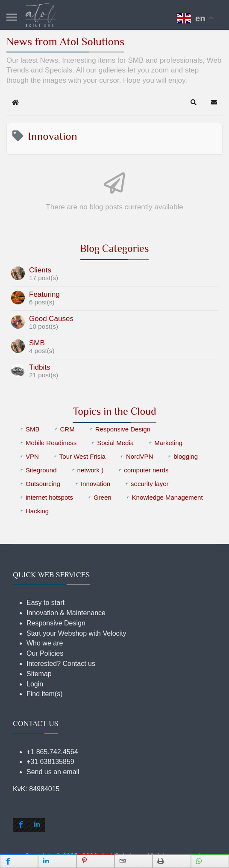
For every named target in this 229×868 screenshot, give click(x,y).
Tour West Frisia (82, 456)
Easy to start (46, 603)
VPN (32, 456)
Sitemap (39, 674)
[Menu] (12, 17)
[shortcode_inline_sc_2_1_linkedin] (37, 825)
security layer (150, 484)
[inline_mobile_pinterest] (95, 861)
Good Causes (51, 319)
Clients (40, 270)
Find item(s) (44, 694)
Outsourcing (43, 484)
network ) (91, 470)
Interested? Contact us (61, 664)
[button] (194, 102)
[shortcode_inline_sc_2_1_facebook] (21, 825)
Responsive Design (123, 429)
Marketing (168, 443)
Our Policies (45, 653)
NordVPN (139, 456)
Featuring (44, 294)
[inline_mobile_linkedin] (57, 861)
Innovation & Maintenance (66, 613)
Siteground (41, 470)
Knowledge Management (167, 497)
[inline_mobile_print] (172, 861)
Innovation (95, 484)
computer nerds (146, 470)
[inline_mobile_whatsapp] (210, 861)
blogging (186, 456)
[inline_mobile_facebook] (19, 861)
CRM (68, 429)
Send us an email (53, 772)
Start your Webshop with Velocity (76, 633)
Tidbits (40, 367)
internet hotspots (49, 497)
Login (35, 684)
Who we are (45, 643)
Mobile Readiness (51, 443)
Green (103, 497)
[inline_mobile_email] (134, 861)
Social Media (115, 443)
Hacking (37, 511)
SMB (37, 343)
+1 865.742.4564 (52, 752)
